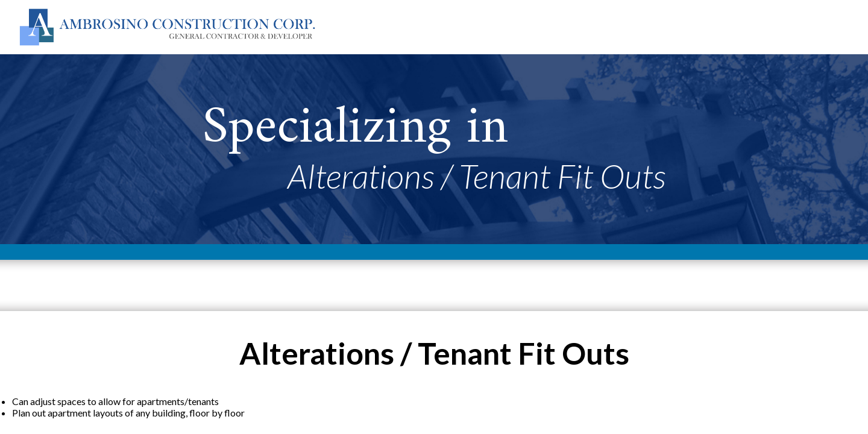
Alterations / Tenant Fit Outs (477, 176)
